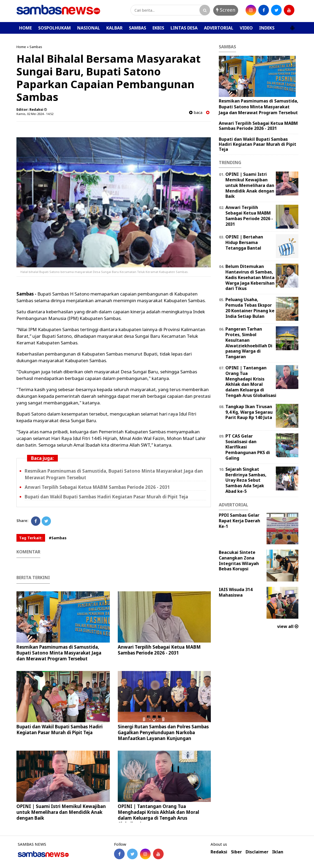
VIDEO (246, 28)
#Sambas (58, 538)
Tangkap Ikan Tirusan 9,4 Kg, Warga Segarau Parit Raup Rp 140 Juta (249, 412)
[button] (292, 26)
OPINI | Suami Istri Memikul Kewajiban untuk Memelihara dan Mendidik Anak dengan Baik (61, 812)
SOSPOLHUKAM (54, 28)
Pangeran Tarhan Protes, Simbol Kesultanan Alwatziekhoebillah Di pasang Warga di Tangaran (249, 343)
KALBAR (114, 28)
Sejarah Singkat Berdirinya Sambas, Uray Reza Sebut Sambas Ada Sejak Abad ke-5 (246, 480)
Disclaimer (257, 852)
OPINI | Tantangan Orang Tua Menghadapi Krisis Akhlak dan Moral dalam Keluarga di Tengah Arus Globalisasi (158, 815)
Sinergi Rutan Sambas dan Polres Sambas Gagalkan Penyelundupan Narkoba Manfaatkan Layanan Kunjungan (163, 732)
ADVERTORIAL (219, 28)
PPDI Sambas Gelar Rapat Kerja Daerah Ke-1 (239, 521)
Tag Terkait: (31, 538)
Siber (236, 852)
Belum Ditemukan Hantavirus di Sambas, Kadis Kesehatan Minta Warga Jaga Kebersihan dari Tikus (250, 277)
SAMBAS (138, 28)
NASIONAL (89, 28)
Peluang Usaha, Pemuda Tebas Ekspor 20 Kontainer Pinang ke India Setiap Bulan (250, 308)
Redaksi (219, 852)
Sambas (36, 47)
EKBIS (158, 28)
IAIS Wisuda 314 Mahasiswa (236, 592)
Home (21, 47)
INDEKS (267, 28)
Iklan (278, 852)
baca (196, 112)
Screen (226, 10)
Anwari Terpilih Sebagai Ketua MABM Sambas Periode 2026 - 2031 (97, 487)
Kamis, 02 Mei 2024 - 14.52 (35, 114)
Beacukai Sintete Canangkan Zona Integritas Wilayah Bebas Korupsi (239, 561)
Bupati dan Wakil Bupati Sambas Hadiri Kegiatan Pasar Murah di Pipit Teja (106, 497)
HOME (25, 28)
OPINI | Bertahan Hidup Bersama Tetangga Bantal (244, 242)
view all (288, 626)
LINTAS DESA (184, 28)
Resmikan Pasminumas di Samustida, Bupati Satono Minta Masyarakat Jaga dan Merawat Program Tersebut (59, 653)
